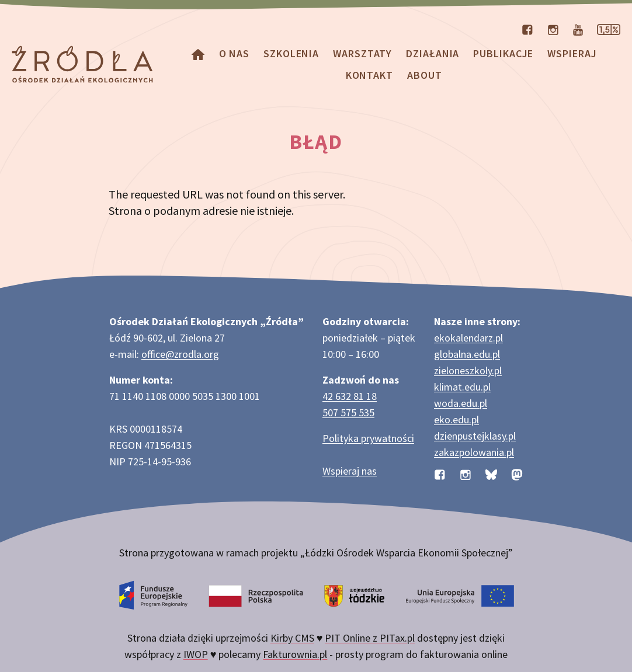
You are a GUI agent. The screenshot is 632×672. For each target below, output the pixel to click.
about (425, 75)
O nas (235, 53)
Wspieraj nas (350, 471)
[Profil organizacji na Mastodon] (517, 473)
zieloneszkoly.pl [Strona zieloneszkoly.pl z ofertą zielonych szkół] (468, 370)
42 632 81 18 (350, 396)
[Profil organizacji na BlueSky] (491, 473)
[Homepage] (198, 53)
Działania (433, 53)
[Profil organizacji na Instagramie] (553, 29)
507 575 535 (348, 412)
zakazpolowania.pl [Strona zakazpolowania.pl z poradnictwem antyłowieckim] (474, 452)
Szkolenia (291, 53)
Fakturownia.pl (295, 654)
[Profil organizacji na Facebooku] (527, 29)
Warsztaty (362, 53)
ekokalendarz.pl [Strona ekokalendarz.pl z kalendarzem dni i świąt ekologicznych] (468, 338)
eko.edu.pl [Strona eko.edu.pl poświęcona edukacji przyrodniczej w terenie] (456, 419)
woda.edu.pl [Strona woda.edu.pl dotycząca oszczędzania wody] (461, 403)
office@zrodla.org (180, 354)
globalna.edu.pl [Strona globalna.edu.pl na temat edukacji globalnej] (467, 354)
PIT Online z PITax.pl (370, 638)
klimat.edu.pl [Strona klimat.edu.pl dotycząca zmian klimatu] (462, 387)
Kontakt (369, 75)
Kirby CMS (292, 638)
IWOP (196, 654)
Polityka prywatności (368, 438)
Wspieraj (572, 53)
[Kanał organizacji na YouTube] (578, 29)
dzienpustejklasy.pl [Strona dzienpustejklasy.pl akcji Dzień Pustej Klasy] (475, 436)
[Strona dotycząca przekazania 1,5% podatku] (609, 29)
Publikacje (503, 53)
